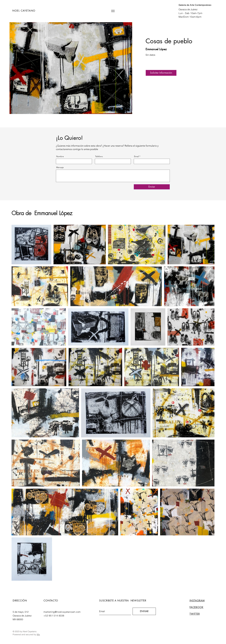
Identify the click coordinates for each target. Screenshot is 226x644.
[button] (113, 11)
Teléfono (99, 156)
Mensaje (60, 167)
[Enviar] (152, 187)
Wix (38, 634)
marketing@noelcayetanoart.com (62, 612)
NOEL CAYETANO (24, 11)
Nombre (60, 156)
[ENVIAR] (144, 611)
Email (136, 156)
